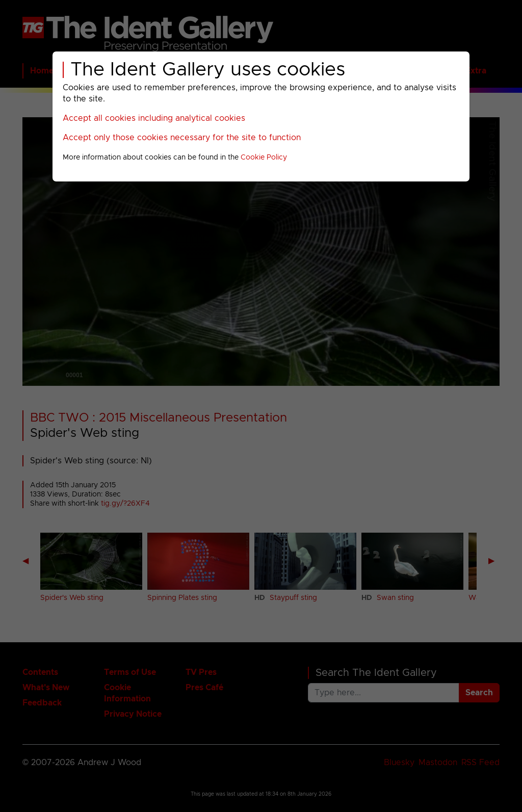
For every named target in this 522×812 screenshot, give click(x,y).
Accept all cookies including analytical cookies (154, 118)
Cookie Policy (264, 158)
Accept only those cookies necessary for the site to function (182, 138)
